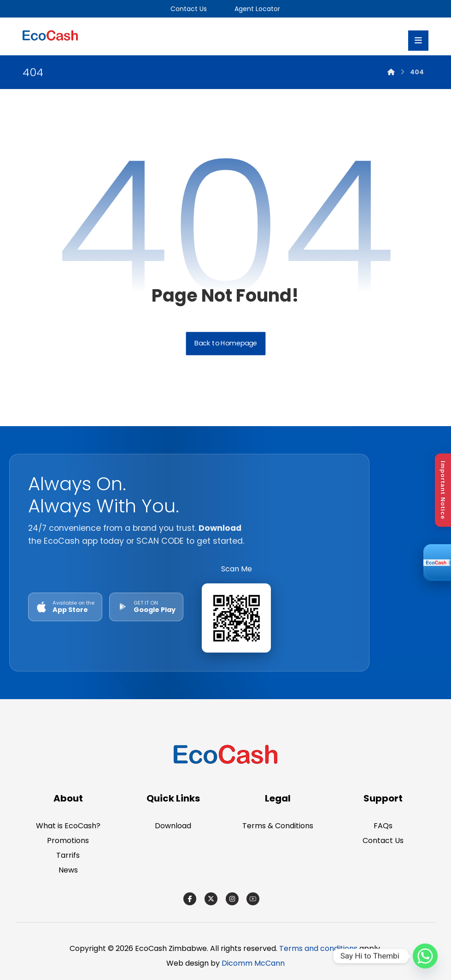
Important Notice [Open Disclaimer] (443, 490)
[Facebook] (190, 899)
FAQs (383, 826)
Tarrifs (68, 855)
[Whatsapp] (425, 956)
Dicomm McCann (253, 963)
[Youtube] (253, 899)
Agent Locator (256, 9)
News (68, 870)
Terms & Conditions (278, 826)
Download (173, 826)
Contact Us (189, 9)
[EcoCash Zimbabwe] (225, 756)
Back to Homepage (225, 344)
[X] (211, 899)
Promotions (68, 840)
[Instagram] (232, 899)
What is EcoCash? (68, 826)
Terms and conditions (318, 948)
